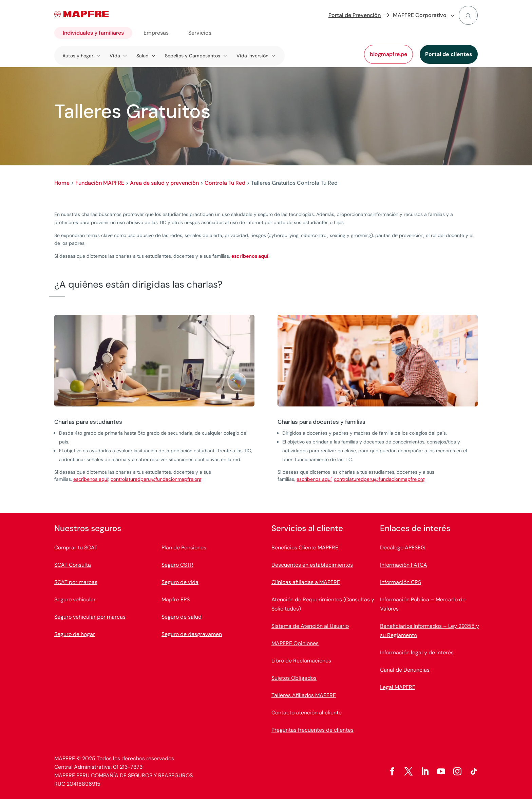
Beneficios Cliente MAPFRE (305, 548)
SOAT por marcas (76, 582)
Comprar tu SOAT (76, 548)
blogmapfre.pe (388, 54)
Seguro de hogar (75, 634)
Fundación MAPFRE (100, 183)
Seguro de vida (180, 582)
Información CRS (401, 582)
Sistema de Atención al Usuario (310, 626)
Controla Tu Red (225, 183)
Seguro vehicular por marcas (90, 617)
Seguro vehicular (75, 600)
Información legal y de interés (417, 652)
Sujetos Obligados (294, 678)
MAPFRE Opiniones (295, 643)
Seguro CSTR (177, 565)
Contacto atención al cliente (307, 713)
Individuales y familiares (93, 33)
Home (62, 183)
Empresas (156, 33)
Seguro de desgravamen (192, 634)
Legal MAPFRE (398, 687)
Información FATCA (404, 565)
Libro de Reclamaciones (301, 661)
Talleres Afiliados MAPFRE (304, 695)
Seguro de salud (182, 617)
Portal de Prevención (355, 15)
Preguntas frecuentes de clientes (312, 730)
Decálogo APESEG (402, 548)
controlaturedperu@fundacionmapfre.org (156, 479)
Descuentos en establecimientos (312, 565)
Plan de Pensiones (184, 548)
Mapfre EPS (176, 600)
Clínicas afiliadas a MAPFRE (306, 582)
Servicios (200, 33)
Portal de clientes (449, 54)
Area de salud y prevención (164, 183)
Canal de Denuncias (405, 670)
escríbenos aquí (250, 256)
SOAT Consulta (73, 565)
